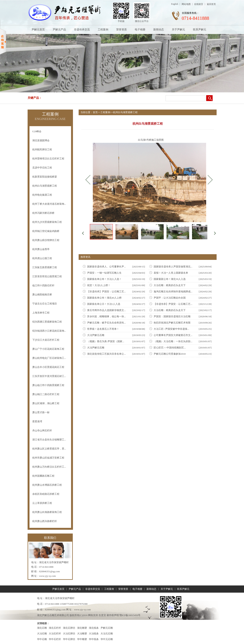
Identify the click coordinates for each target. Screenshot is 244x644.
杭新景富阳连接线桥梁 (45, 177)
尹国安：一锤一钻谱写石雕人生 (104, 273)
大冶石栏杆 (55, 634)
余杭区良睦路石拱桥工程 (46, 494)
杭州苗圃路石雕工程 (43, 476)
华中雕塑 (82, 639)
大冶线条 (94, 634)
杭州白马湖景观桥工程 (45, 186)
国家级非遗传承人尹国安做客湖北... (173, 267)
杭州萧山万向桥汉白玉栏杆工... (49, 467)
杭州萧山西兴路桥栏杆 (45, 521)
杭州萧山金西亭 (41, 249)
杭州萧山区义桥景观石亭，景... (49, 449)
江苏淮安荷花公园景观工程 (47, 276)
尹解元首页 (38, 30)
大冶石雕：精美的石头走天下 (170, 285)
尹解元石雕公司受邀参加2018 (170, 354)
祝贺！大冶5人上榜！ (99, 285)
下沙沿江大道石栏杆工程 (46, 340)
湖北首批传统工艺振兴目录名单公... (107, 354)
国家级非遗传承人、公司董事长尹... (107, 267)
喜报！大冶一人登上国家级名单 (171, 273)
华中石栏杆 (55, 639)
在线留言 (199, 4)
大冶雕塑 (82, 634)
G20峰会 (37, 131)
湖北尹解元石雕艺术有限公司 (53, 615)
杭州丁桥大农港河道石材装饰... (49, 204)
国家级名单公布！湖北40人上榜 (104, 298)
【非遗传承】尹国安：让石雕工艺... (107, 291)
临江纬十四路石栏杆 (43, 285)
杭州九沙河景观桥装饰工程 (47, 222)
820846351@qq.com (49, 571)
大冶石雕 (42, 634)
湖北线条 (94, 628)
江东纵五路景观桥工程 (45, 267)
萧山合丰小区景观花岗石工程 (48, 367)
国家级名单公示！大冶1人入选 (104, 304)
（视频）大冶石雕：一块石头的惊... (173, 341)
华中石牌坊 (69, 639)
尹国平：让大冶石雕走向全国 (170, 298)
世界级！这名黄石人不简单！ (103, 329)
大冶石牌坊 (69, 634)
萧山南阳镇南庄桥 (42, 295)
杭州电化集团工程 (42, 195)
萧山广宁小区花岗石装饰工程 (48, 349)
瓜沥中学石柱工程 (42, 168)
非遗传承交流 (82, 30)
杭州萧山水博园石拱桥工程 (47, 485)
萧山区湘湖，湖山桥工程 (46, 403)
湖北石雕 (42, 628)
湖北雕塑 (82, 628)
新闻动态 (159, 30)
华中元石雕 (107, 639)
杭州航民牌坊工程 (42, 149)
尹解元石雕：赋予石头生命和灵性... (107, 323)
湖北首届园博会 (41, 140)
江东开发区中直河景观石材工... (49, 376)
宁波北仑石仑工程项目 (45, 304)
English (175, 4)
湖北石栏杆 (55, 628)
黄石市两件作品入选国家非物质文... (107, 310)
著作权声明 (113, 615)
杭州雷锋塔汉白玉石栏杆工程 (48, 159)
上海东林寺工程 (41, 313)
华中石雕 (42, 639)
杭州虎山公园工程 (42, 258)
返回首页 (211, 4)
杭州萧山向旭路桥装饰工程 (47, 512)
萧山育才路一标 (41, 412)
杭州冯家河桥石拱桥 (43, 213)
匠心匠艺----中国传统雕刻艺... (170, 348)
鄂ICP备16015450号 (130, 615)
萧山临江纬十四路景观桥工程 (48, 385)
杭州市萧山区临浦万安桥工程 (48, 458)
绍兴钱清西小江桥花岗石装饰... (49, 331)
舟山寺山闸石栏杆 (42, 430)
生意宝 (102, 615)
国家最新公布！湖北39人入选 (170, 279)
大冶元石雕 (107, 634)
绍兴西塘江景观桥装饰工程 (47, 322)
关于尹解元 (178, 30)
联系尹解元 (200, 30)
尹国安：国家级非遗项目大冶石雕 (172, 316)
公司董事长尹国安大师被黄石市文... (173, 335)
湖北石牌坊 (69, 628)
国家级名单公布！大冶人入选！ (104, 279)
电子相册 (140, 30)
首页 (95, 112)
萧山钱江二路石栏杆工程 (46, 394)
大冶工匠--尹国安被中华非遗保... (171, 329)
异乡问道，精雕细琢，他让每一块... (107, 316)
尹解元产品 (59, 30)
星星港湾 (37, 421)
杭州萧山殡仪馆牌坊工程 (46, 240)
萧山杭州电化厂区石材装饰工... (49, 358)
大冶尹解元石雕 (96, 335)
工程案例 (103, 30)
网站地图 (186, 4)
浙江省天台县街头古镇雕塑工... (49, 440)
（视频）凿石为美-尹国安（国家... (106, 341)
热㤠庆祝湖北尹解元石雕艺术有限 (172, 323)
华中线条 (94, 639)
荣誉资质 (122, 30)
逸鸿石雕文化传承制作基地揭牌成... (173, 291)
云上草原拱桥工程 (42, 503)
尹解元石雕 (107, 628)
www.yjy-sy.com (47, 576)
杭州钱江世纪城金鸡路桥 (46, 231)
